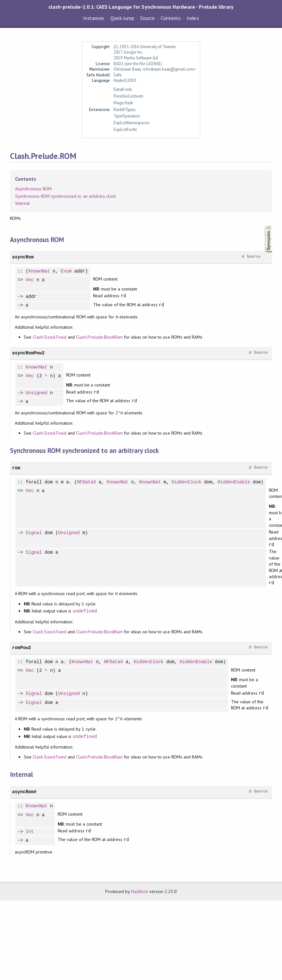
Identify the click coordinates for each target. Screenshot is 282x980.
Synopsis (263, 225)
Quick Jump (122, 18)
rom (16, 468)
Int (30, 832)
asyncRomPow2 (28, 353)
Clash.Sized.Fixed (50, 337)
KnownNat (39, 271)
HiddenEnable (234, 482)
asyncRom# (24, 792)
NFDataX (86, 482)
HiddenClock (187, 482)
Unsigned (36, 393)
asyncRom (23, 257)
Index (193, 18)
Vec (30, 280)
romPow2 (22, 648)
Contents (171, 18)
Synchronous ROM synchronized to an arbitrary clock (65, 196)
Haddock (139, 891)
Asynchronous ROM (33, 189)
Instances (94, 18)
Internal (22, 203)
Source (147, 18)
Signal (34, 533)
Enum (66, 271)
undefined (85, 611)
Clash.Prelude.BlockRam (99, 337)
